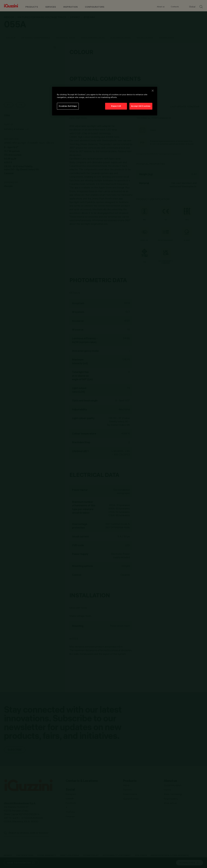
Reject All (116, 106)
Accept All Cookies (141, 106)
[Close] (153, 91)
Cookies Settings (68, 106)
